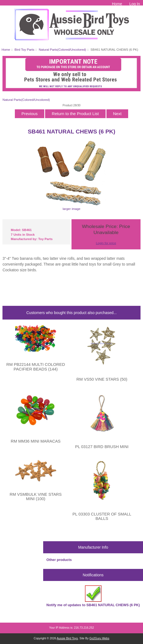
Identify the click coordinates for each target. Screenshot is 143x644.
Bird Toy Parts (24, 49)
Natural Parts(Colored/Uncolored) (62, 49)
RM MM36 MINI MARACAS (36, 441)
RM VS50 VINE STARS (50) (102, 379)
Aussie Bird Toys (67, 638)
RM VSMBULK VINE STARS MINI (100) (36, 497)
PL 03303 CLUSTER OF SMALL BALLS (102, 516)
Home (117, 4)
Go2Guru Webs (99, 638)
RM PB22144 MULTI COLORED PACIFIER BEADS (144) (36, 367)
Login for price (106, 243)
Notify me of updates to (93, 596)
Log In (135, 4)
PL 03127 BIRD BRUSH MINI (102, 447)
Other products (59, 560)
